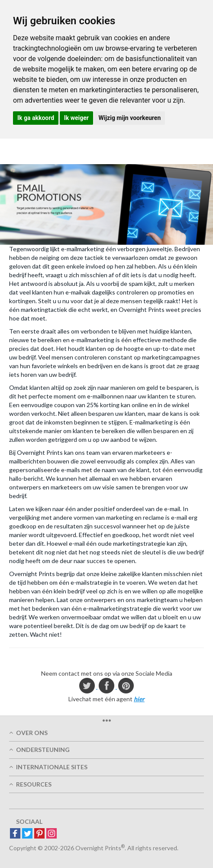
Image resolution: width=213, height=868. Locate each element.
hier (139, 699)
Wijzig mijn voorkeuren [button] (129, 118)
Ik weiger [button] (76, 118)
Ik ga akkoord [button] (36, 118)
